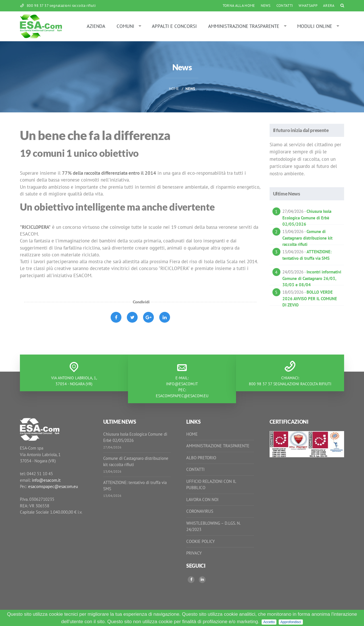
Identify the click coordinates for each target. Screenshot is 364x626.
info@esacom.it (182, 384)
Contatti (285, 6)
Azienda (96, 26)
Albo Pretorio (201, 458)
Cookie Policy (200, 541)
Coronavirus (200, 511)
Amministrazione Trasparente (244, 26)
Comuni (125, 26)
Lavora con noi (202, 500)
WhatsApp (308, 6)
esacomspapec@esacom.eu (182, 396)
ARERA (329, 6)
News (266, 6)
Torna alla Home (239, 6)
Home (174, 89)
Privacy (194, 553)
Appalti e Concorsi (174, 26)
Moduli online (315, 26)
